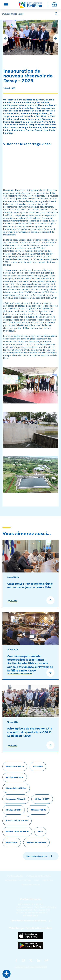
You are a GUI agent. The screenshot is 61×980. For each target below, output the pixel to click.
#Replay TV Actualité (36, 843)
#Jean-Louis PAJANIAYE (17, 821)
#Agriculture (12, 843)
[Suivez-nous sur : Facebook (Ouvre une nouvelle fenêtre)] (16, 961)
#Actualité (12, 601)
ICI (46, 967)
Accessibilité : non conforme (18, 881)
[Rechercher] (56, 14)
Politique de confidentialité (38, 876)
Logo (37, 881)
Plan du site (48, 881)
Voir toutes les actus (37, 856)
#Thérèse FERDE (38, 810)
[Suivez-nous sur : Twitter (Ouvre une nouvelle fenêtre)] (31, 961)
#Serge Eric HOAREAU (16, 788)
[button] (55, 39)
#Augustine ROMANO (16, 799)
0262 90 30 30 (26, 910)
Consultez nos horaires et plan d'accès (28, 921)
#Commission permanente (20, 674)
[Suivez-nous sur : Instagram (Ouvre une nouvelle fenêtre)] (23, 961)
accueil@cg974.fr (31, 916)
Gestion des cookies (31, 885)
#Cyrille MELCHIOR (15, 777)
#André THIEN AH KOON (17, 832)
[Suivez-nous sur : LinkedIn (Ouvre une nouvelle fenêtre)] (39, 961)
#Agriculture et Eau (15, 767)
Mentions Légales (15, 876)
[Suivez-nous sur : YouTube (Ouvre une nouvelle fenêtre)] (46, 961)
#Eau (40, 832)
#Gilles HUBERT (42, 799)
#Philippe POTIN (14, 810)
